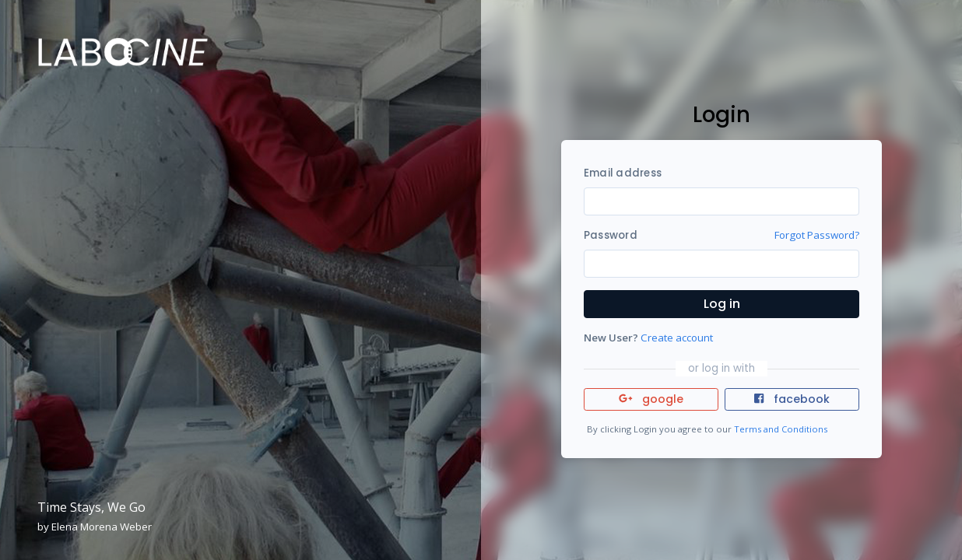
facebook (792, 399)
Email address (623, 173)
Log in (722, 304)
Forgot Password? (817, 235)
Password (611, 235)
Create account (677, 338)
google (651, 399)
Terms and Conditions (781, 429)
